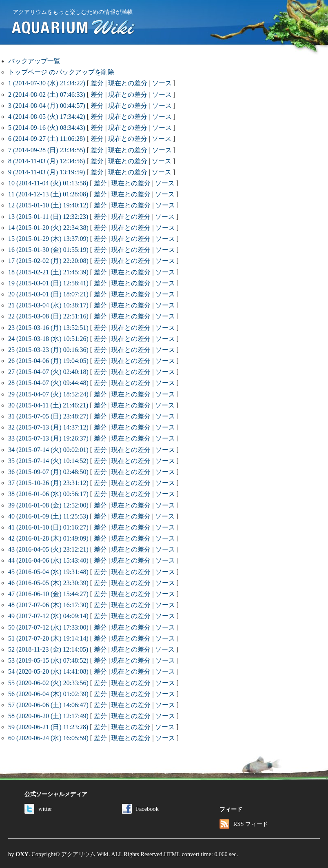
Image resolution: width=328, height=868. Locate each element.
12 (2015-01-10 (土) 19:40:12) (48, 205)
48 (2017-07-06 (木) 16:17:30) (48, 605)
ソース (162, 83)
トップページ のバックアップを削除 (61, 72)
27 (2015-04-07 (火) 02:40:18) (48, 372)
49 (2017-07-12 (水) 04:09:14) (48, 616)
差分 (97, 83)
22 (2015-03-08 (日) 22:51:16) (48, 316)
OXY (22, 854)
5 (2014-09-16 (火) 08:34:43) (47, 128)
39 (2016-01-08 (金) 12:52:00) (48, 505)
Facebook (140, 809)
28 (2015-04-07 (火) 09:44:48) (48, 383)
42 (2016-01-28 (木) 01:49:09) (48, 538)
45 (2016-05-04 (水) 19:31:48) (48, 572)
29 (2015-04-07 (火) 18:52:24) (48, 394)
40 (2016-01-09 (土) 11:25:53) (48, 516)
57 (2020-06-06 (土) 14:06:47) (48, 705)
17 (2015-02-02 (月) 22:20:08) (48, 261)
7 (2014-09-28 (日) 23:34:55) (47, 150)
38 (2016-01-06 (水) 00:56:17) (48, 494)
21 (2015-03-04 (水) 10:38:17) (48, 305)
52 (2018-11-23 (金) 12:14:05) (48, 649)
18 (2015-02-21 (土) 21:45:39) (48, 272)
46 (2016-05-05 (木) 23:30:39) (48, 583)
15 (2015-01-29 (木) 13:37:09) (48, 239)
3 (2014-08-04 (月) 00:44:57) (47, 106)
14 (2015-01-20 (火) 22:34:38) (48, 228)
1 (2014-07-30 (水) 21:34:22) (47, 83)
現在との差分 (128, 83)
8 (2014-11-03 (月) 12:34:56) (47, 161)
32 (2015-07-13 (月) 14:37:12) (48, 427)
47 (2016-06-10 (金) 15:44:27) (48, 594)
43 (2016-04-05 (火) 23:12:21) (48, 549)
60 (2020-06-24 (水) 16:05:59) (48, 738)
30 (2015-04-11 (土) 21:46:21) (48, 405)
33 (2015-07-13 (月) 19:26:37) (48, 438)
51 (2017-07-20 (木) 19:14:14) (48, 638)
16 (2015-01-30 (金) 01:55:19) (48, 250)
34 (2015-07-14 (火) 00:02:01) (48, 450)
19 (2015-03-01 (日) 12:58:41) (48, 283)
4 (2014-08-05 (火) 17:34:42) (47, 117)
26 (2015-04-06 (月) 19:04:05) (48, 361)
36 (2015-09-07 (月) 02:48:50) (48, 472)
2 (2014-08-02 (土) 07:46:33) (47, 95)
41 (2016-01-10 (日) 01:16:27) (48, 527)
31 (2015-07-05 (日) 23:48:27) (48, 416)
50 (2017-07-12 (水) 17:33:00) (48, 627)
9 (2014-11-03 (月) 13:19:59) (47, 172)
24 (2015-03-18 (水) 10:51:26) (48, 339)
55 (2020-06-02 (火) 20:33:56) (48, 683)
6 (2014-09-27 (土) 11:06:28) (47, 139)
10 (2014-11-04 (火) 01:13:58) (48, 183)
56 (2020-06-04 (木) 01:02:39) (48, 694)
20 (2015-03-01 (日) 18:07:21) (48, 294)
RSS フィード (244, 824)
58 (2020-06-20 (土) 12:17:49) (48, 716)
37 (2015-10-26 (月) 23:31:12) (48, 483)
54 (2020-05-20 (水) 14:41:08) (48, 671)
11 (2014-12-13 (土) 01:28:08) (48, 194)
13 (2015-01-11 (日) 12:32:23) (48, 217)
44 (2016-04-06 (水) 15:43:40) (48, 560)
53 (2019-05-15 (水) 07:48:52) (48, 660)
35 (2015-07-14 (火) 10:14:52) (48, 461)
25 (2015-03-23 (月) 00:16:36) (48, 350)
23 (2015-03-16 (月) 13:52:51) (48, 328)
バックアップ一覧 (34, 61)
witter (38, 809)
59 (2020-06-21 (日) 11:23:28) (48, 727)
